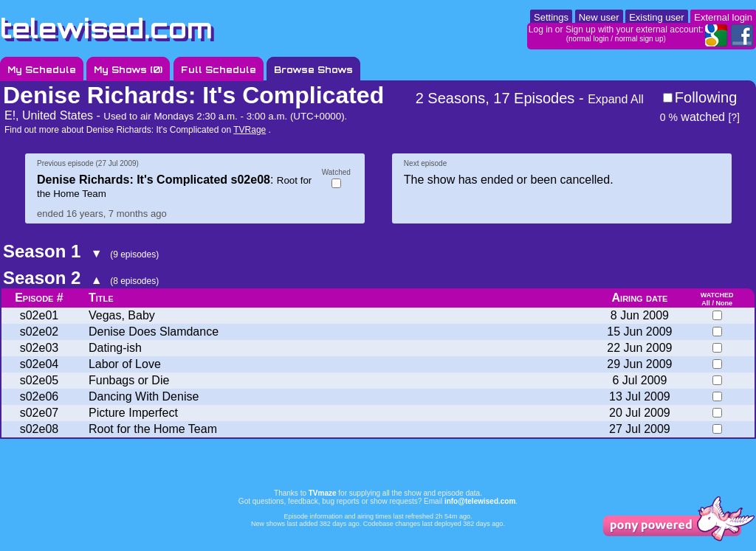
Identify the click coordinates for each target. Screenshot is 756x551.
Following (706, 97)
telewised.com (106, 28)
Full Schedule (219, 70)
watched (693, 117)
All (706, 303)
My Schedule (42, 70)
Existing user (656, 17)
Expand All (616, 99)
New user (599, 17)
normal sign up (639, 39)
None (724, 303)
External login (723, 17)
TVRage (250, 130)
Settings (551, 17)
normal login (588, 39)
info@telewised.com (480, 501)
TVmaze (323, 493)
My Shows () (128, 70)
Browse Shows (313, 70)
